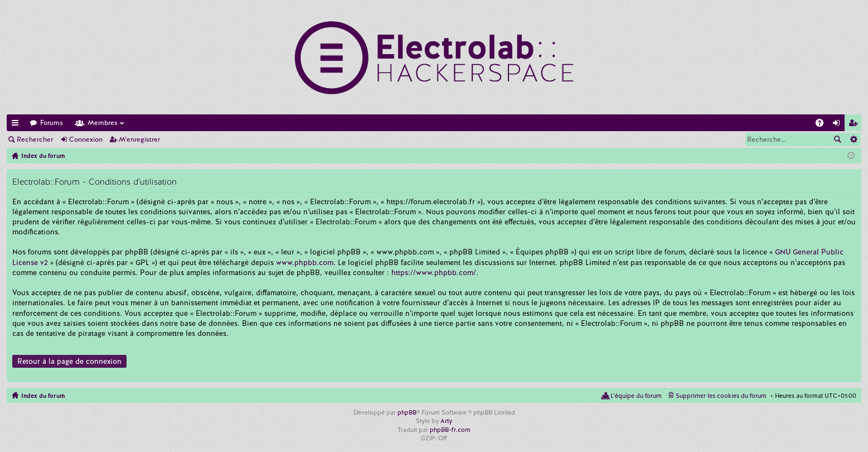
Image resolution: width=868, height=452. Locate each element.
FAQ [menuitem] (823, 125)
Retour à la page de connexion (69, 361)
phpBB (407, 412)
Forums (52, 123)
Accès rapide (17, 125)
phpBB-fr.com (450, 430)
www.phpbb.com (305, 263)
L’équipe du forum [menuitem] (636, 396)
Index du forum (43, 396)
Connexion (86, 140)
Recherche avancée (853, 140)
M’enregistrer (139, 140)
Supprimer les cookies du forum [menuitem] (721, 396)
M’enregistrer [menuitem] (855, 125)
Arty (446, 421)
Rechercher (35, 140)
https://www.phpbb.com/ (434, 273)
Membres (103, 123)
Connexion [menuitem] (838, 125)
